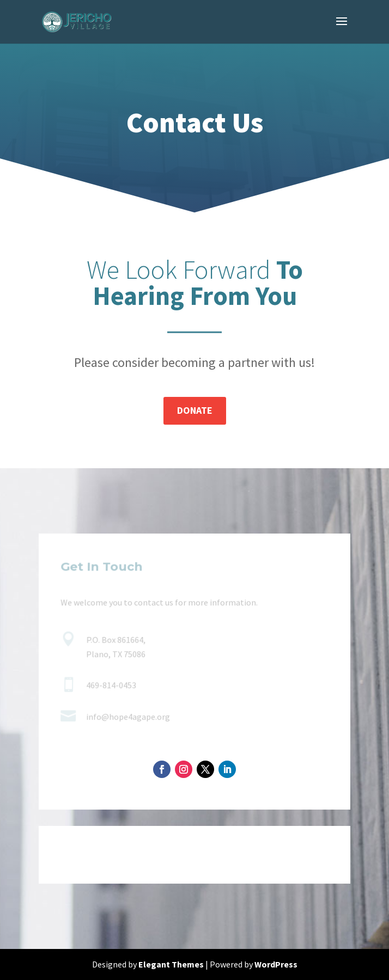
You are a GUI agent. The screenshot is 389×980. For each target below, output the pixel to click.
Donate (195, 410)
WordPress (276, 964)
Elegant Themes (171, 964)
